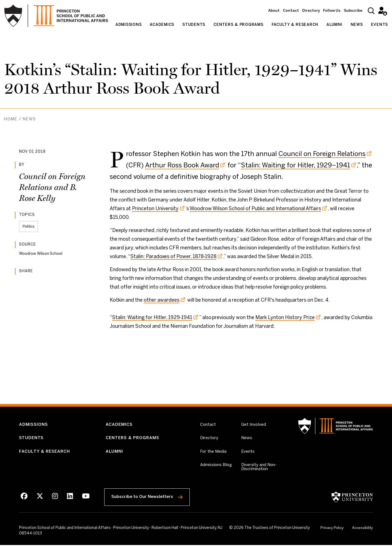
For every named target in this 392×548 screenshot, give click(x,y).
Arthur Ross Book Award (182, 166)
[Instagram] (54, 500)
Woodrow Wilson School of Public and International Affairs (255, 209)
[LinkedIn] (69, 500)
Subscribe (353, 11)
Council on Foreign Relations (322, 154)
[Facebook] (24, 500)
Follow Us (332, 11)
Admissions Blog (217, 467)
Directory (311, 11)
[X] (39, 500)
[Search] (371, 11)
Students (194, 25)
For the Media (214, 453)
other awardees (162, 300)
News (357, 25)
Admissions (129, 25)
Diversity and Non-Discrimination (262, 469)
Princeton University (155, 209)
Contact (291, 11)
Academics (162, 25)
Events (380, 25)
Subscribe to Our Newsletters (151, 498)
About (274, 11)
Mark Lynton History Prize (285, 318)
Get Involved (254, 425)
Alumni (334, 25)
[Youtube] (85, 500)
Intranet (382, 10)
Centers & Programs (238, 25)
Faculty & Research (295, 25)
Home (11, 119)
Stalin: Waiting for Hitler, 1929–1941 (295, 166)
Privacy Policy (332, 531)
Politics (29, 227)
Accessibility (362, 531)
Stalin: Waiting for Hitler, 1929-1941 (152, 318)
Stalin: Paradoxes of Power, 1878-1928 (173, 257)
